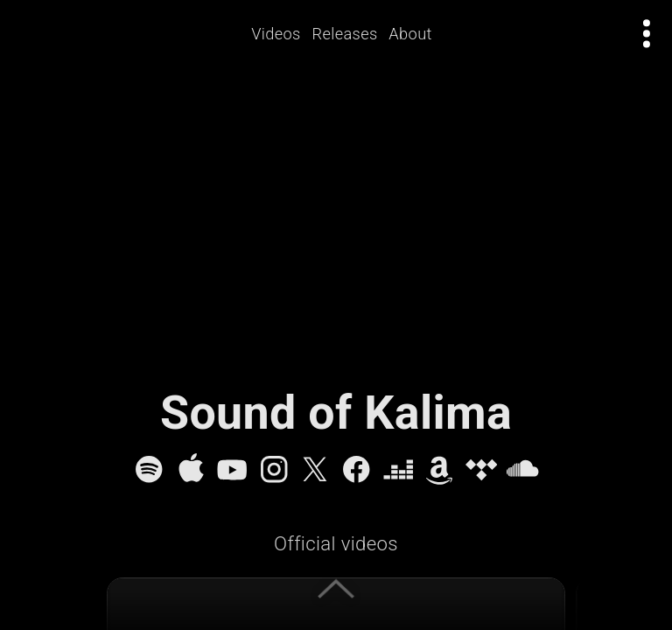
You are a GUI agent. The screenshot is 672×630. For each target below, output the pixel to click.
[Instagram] (274, 469)
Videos (277, 34)
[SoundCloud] (522, 469)
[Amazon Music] (439, 469)
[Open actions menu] (647, 34)
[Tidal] (481, 469)
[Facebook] (356, 469)
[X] (315, 469)
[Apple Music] (191, 469)
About (411, 34)
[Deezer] (398, 469)
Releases (345, 34)
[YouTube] (232, 469)
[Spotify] (149, 469)
